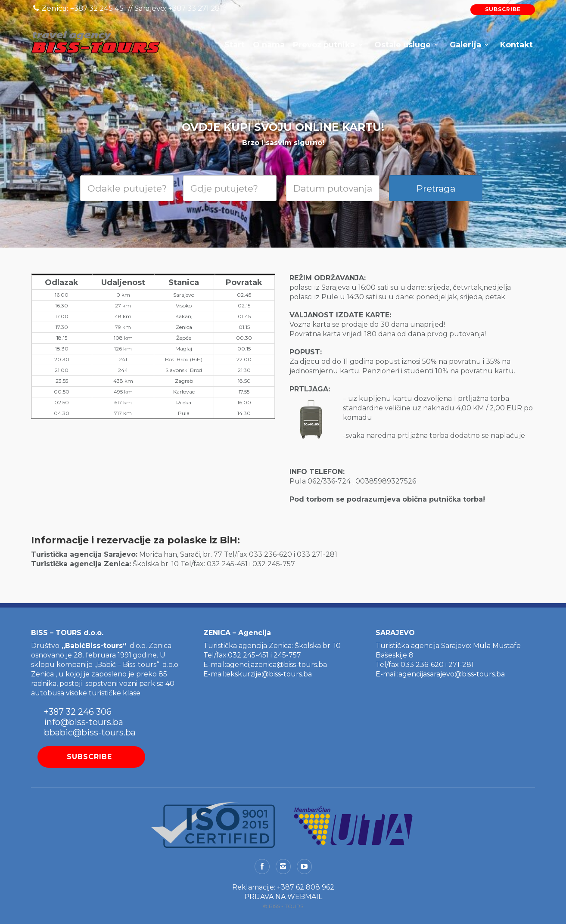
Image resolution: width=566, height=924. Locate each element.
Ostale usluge (403, 45)
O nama (269, 45)
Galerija (465, 45)
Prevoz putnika (324, 45)
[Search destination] (230, 188)
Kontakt (516, 45)
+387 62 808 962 (306, 887)
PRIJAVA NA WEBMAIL (283, 897)
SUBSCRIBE (503, 9)
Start (235, 45)
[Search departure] (127, 188)
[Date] (333, 188)
